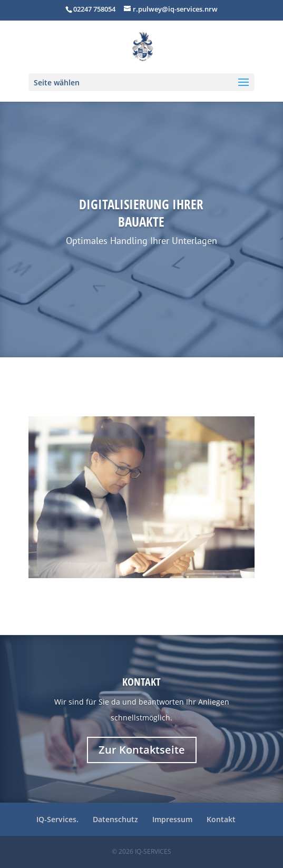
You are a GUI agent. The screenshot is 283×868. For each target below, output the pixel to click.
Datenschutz (115, 819)
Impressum (172, 819)
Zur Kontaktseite (142, 750)
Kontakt (142, 682)
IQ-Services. (57, 819)
